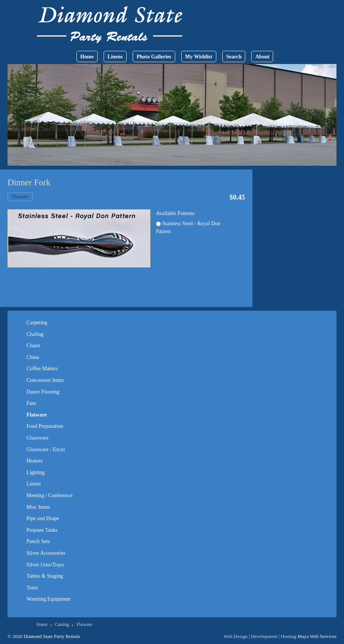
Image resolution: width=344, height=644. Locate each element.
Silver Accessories (46, 553)
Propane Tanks (42, 530)
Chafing (35, 334)
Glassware (37, 438)
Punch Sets (38, 541)
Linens (115, 57)
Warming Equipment (48, 599)
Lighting (35, 472)
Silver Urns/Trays (45, 565)
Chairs (33, 346)
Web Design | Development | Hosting (260, 636)
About (262, 57)
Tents (32, 588)
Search (234, 57)
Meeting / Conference (49, 495)
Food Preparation (45, 426)
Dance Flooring (43, 392)
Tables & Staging (45, 576)
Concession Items (45, 380)
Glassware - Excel (46, 449)
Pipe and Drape (43, 518)
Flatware (20, 197)
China (33, 357)
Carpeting (37, 323)
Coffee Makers (42, 369)
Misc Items (38, 507)
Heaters (34, 461)
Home (87, 57)
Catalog (62, 624)
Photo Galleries (154, 57)
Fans (31, 403)
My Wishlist (199, 57)
